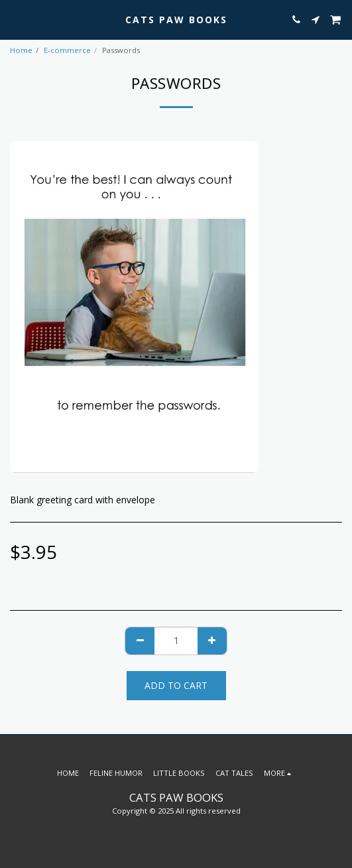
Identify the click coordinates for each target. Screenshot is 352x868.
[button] (15, 19)
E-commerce (67, 50)
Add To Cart (176, 685)
